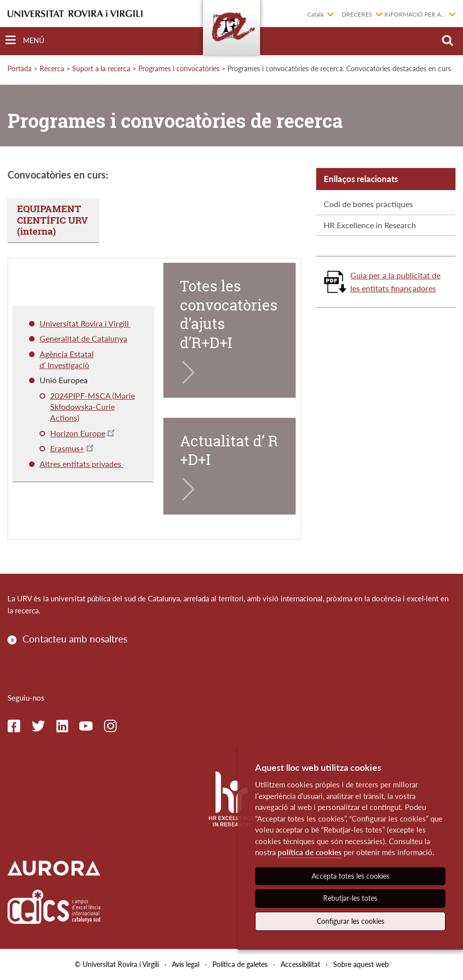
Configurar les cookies (351, 921)
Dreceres (357, 14)
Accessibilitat (300, 964)
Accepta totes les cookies (351, 876)
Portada (20, 68)
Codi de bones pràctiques (368, 204)
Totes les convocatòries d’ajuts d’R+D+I (229, 314)
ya (123, 338)
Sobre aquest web (361, 964)
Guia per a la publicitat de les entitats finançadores (395, 282)
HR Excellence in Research (370, 225)
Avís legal (186, 964)
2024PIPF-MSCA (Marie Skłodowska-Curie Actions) (92, 407)
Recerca (52, 68)
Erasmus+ (67, 448)
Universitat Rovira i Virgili (85, 323)
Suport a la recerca (101, 68)
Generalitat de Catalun (79, 338)
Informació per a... (415, 14)
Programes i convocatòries (179, 68)
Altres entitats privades (81, 464)
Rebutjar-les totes (350, 898)
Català (315, 14)
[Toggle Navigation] (25, 40)
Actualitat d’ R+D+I (229, 450)
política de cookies (310, 852)
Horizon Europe (78, 433)
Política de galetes (240, 964)
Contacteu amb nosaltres (75, 639)
